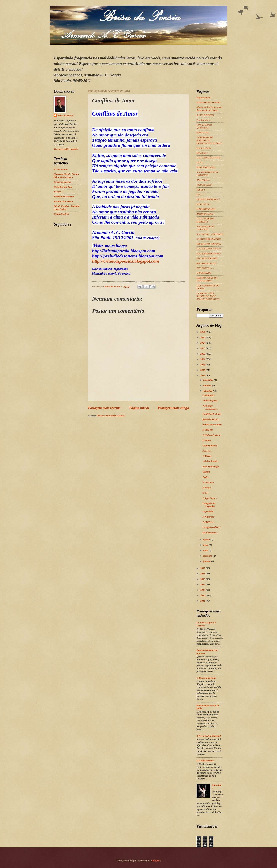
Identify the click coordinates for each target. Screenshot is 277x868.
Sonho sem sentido (212, 424)
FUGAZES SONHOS (207, 258)
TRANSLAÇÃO (204, 185)
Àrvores (207, 451)
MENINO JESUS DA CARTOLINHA (207, 279)
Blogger (156, 861)
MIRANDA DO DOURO (209, 103)
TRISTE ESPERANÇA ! (208, 199)
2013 (203, 590)
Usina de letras (61, 214)
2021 (203, 359)
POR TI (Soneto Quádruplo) (204, 126)
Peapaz (57, 192)
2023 (203, 348)
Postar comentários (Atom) (111, 416)
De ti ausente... (210, 533)
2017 (203, 568)
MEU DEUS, (203, 204)
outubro (207, 386)
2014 (203, 584)
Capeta (206, 472)
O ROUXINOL (204, 273)
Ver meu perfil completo (66, 149)
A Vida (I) (208, 430)
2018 (203, 375)
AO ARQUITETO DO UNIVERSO (207, 174)
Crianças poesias (62, 182)
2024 (203, 343)
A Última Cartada (212, 435)
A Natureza (208, 517)
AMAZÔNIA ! (203, 180)
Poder (206, 477)
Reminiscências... (211, 419)
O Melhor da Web (63, 187)
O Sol (205, 493)
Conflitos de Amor (212, 414)
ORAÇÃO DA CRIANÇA (209, 244)
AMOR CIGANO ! (205, 214)
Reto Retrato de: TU (207, 263)
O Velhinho (208, 395)
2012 (203, 596)
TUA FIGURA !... (205, 268)
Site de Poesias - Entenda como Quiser (67, 208)
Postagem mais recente (104, 408)
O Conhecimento (205, 761)
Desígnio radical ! (212, 527)
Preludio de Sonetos (64, 196)
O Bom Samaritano (206, 678)
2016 (203, 574)
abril (206, 550)
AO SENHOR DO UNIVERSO (205, 228)
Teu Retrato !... (204, 120)
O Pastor (207, 456)
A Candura (208, 482)
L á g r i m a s (210, 498)
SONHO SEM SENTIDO (209, 239)
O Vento (207, 440)
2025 (203, 337)
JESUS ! (201, 190)
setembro (208, 391)
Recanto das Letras (64, 201)
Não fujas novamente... (211, 407)
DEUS (200, 163)
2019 (203, 370)
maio (206, 545)
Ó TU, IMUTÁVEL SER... (209, 158)
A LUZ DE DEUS (205, 115)
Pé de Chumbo (211, 461)
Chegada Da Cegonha (209, 505)
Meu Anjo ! (202, 153)
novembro (209, 380)
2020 (203, 365)
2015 (203, 579)
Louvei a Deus (204, 148)
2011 (203, 601)
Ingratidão (208, 512)
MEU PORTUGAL (206, 167)
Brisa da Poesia (66, 116)
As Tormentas (61, 169)
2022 (203, 354)
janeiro (207, 561)
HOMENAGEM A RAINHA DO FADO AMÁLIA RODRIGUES (208, 296)
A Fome (207, 488)
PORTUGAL (203, 133)
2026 (203, 332)
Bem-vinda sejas (211, 467)
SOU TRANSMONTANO (209, 249)
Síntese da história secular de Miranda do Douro (210, 109)
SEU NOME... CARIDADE (210, 234)
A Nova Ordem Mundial (209, 736)
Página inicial (139, 408)
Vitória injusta (210, 401)
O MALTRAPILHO (206, 209)
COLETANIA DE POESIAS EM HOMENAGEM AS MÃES (209, 140)
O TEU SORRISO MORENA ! (205, 220)
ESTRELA (208, 522)
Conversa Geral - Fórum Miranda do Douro (66, 176)
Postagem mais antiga (173, 408)
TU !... (200, 195)
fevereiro (208, 556)
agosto (207, 539)
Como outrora (210, 446)
